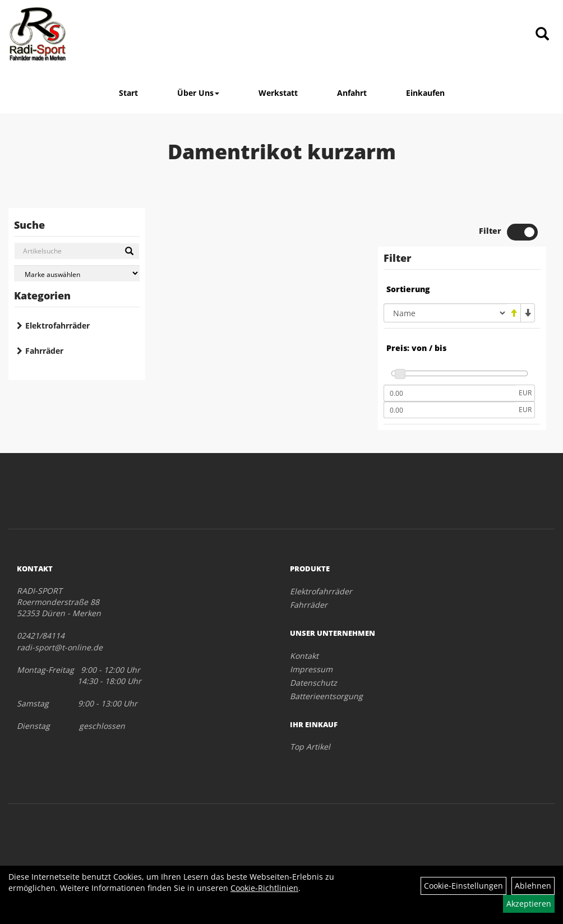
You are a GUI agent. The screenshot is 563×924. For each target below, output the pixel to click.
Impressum (311, 669)
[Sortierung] (445, 313)
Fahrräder (44, 351)
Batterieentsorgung (326, 696)
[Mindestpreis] (450, 393)
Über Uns (198, 93)
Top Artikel (310, 747)
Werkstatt (278, 93)
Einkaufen (425, 93)
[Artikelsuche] (542, 34)
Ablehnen (533, 886)
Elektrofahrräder (57, 325)
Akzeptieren (529, 904)
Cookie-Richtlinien (264, 888)
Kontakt (304, 656)
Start (128, 93)
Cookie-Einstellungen (463, 886)
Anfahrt (352, 93)
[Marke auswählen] (77, 273)
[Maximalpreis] (450, 410)
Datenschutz (313, 683)
